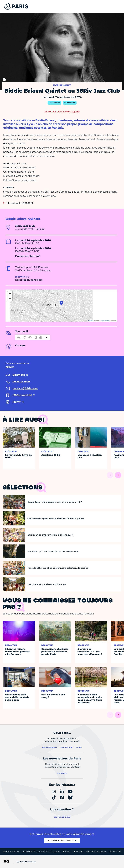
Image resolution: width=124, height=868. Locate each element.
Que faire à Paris (26, 862)
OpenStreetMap (105, 321)
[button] (61, 303)
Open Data (78, 851)
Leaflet (91, 321)
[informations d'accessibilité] (33, 337)
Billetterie (21, 277)
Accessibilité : (41, 851)
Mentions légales (11, 851)
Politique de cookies (96, 851)
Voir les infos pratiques (62, 112)
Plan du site (115, 851)
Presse (66, 851)
